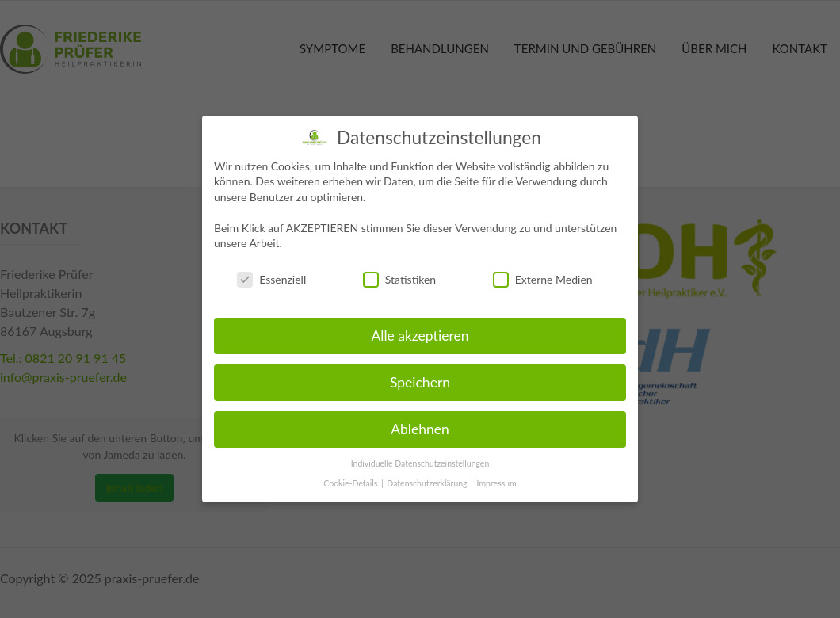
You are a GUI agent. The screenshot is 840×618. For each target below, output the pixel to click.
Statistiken (399, 279)
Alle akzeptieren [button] (420, 336)
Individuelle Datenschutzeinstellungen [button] (420, 463)
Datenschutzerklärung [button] (428, 483)
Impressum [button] (497, 483)
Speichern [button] (420, 382)
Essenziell (271, 279)
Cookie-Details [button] (351, 483)
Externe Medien (543, 279)
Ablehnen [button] (420, 429)
